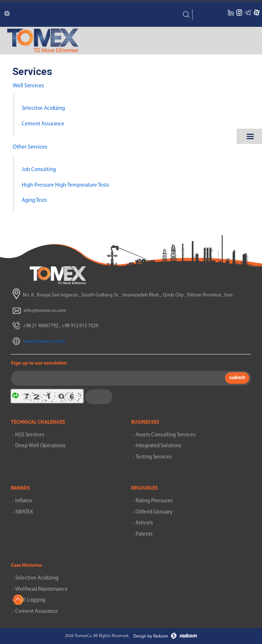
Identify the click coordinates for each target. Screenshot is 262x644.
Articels (144, 523)
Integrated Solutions (159, 446)
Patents (144, 534)
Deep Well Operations (40, 446)
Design (140, 636)
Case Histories (26, 566)
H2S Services (30, 435)
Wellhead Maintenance (41, 589)
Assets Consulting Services (166, 435)
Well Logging (30, 600)
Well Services (28, 86)
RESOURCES (145, 488)
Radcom (161, 636)
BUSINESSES (145, 422)
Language (4, 15)
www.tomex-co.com (44, 342)
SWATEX (24, 512)
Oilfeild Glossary (154, 512)
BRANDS (20, 488)
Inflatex (24, 501)
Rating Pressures (154, 501)
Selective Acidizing (37, 578)
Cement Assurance (37, 612)
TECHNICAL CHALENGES (38, 422)
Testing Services (154, 457)
